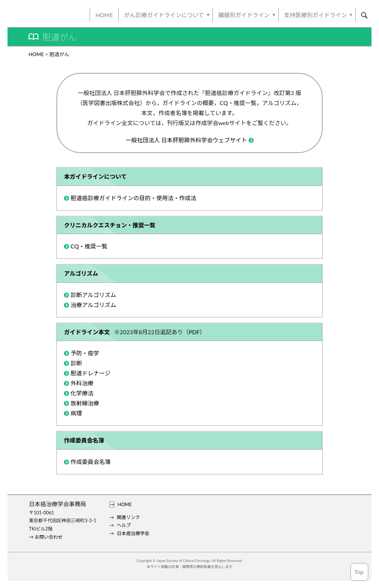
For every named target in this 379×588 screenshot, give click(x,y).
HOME (104, 15)
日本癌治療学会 (133, 533)
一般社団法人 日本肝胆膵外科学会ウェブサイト (186, 140)
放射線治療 (85, 403)
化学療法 (82, 393)
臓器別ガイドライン (244, 15)
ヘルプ (124, 525)
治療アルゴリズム (93, 305)
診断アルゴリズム (93, 295)
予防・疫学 (85, 353)
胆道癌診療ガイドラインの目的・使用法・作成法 (133, 198)
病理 (76, 413)
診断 (76, 363)
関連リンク (128, 517)
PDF (194, 332)
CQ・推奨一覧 (89, 246)
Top (359, 572)
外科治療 (82, 383)
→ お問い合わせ (46, 537)
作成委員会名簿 (90, 462)
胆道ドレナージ (90, 373)
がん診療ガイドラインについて (164, 15)
